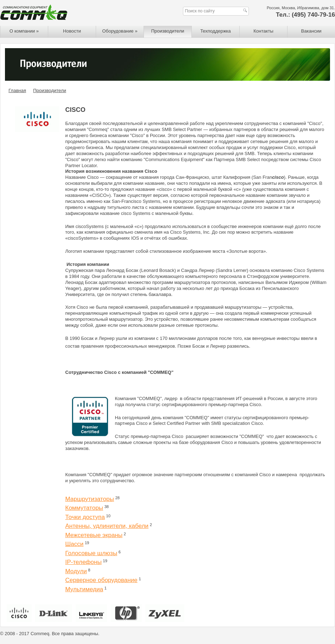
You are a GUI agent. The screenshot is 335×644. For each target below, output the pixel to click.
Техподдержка (216, 31)
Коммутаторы (84, 508)
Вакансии (311, 31)
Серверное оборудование (101, 580)
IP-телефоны (83, 562)
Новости (72, 31)
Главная (17, 90)
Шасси (74, 544)
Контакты (263, 31)
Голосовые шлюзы (91, 553)
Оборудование (120, 31)
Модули (76, 571)
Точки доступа (85, 517)
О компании (24, 31)
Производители (167, 31)
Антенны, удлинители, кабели (107, 526)
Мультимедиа (84, 589)
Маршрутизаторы (90, 499)
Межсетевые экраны (94, 535)
